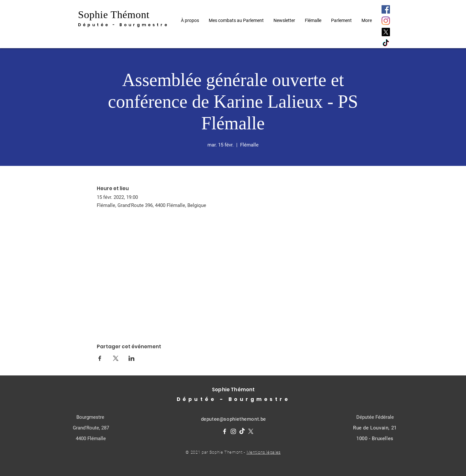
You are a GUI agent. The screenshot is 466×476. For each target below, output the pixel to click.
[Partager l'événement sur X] (116, 358)
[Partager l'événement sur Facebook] (100, 358)
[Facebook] (386, 9)
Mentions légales (264, 452)
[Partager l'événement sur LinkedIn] (132, 358)
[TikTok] (386, 43)
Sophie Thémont (114, 15)
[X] (386, 32)
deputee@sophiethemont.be (233, 419)
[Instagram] (386, 21)
